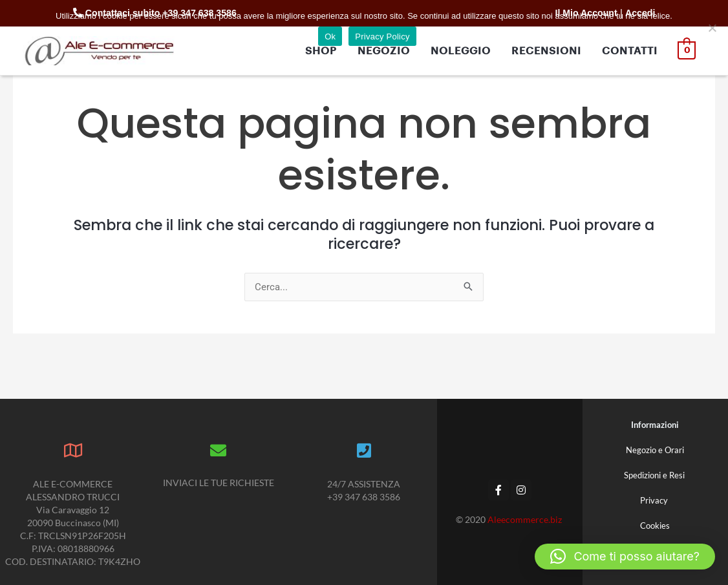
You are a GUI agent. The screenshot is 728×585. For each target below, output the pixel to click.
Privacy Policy (382, 37)
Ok (330, 37)
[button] (625, 557)
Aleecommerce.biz (526, 519)
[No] (712, 28)
